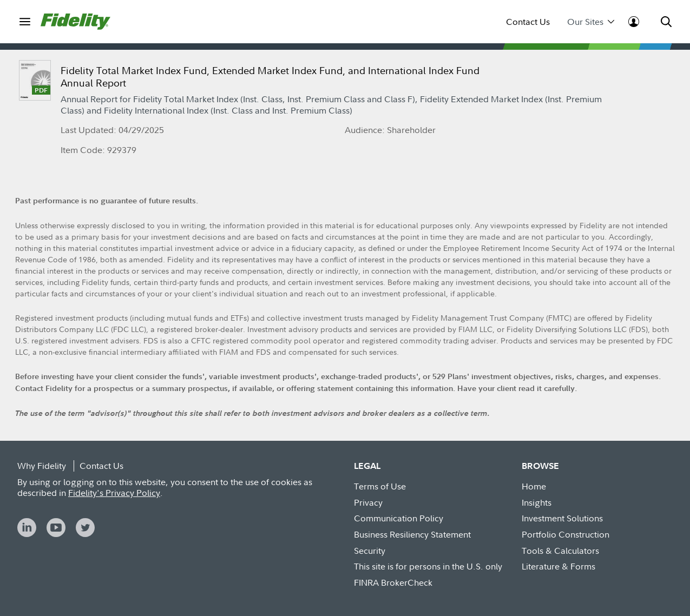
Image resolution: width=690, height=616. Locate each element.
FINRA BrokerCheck (393, 582)
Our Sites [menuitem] (591, 22)
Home (534, 486)
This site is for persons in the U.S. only (428, 566)
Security (370, 551)
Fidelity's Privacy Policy (114, 493)
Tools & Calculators (560, 551)
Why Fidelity (42, 466)
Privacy (368, 502)
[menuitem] (25, 21)
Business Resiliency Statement (412, 534)
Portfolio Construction (566, 534)
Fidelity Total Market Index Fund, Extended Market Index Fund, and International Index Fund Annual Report (270, 77)
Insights (537, 502)
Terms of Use (380, 486)
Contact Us (528, 22)
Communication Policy (399, 518)
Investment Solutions (562, 518)
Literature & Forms (558, 566)
